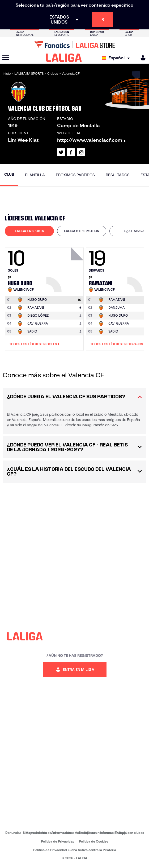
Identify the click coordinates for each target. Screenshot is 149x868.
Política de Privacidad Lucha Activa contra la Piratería (75, 850)
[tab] (29, 231)
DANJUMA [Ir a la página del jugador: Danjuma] (116, 307)
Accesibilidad (85, 833)
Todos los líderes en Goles (35, 344)
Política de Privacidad (58, 841)
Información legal (113, 833)
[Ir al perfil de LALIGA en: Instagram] (81, 152)
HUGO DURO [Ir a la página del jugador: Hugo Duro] (118, 315)
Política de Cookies (93, 841)
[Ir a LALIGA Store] (74, 45)
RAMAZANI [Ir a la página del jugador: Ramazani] (36, 307)
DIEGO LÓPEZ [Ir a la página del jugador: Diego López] (38, 315)
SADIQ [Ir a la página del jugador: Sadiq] (32, 331)
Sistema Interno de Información (47, 833)
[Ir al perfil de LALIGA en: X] (61, 152)
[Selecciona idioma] (117, 58)
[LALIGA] (64, 58)
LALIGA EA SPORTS (29, 231)
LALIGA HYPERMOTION (82, 231)
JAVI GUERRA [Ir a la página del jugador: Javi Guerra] (38, 323)
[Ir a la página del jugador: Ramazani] (117, 300)
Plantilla (35, 175)
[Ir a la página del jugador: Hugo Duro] (66, 268)
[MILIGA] (141, 58)
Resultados (118, 175)
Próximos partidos (75, 175)
